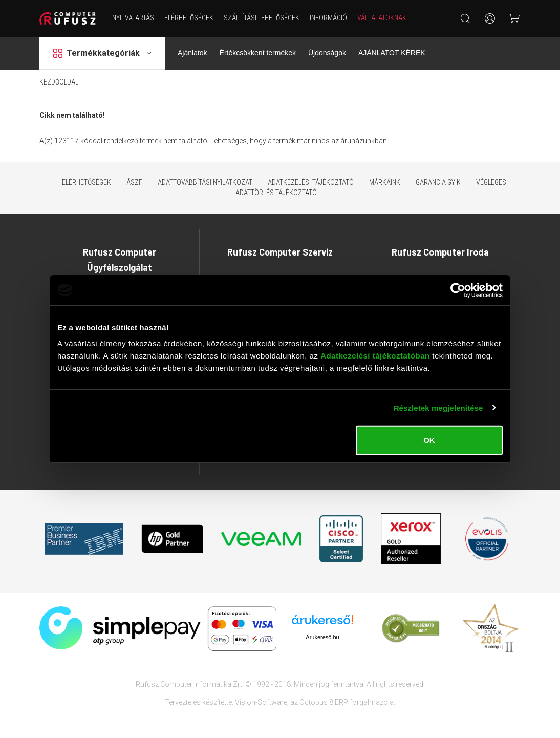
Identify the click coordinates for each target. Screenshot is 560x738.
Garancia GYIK (438, 182)
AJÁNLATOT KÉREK (392, 53)
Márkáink (385, 182)
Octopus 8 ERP (324, 702)
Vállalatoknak (382, 18)
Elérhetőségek (189, 18)
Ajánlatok (192, 53)
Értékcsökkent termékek (258, 53)
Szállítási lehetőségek (262, 18)
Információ (328, 18)
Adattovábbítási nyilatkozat (205, 182)
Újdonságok (327, 53)
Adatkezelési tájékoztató (311, 182)
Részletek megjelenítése (438, 407)
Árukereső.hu (322, 637)
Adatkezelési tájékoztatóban (375, 356)
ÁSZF (134, 182)
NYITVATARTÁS (133, 18)
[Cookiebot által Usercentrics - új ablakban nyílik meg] (458, 290)
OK (429, 440)
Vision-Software (261, 702)
